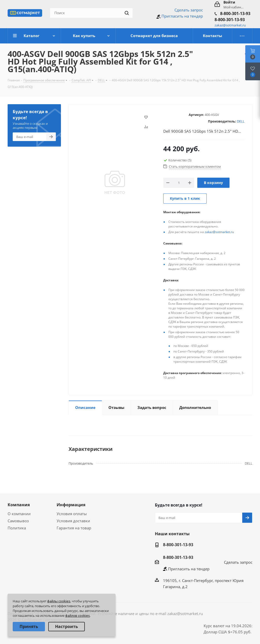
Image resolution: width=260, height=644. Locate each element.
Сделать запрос (189, 10)
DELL (241, 121)
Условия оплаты (72, 514)
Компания (19, 505)
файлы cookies (59, 601)
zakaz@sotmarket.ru (219, 232)
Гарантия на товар (74, 528)
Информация (71, 505)
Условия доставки (73, 521)
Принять (29, 626)
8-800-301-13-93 (235, 13)
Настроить (67, 626)
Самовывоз (18, 521)
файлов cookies (78, 616)
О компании (19, 514)
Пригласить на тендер (182, 16)
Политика (17, 528)
